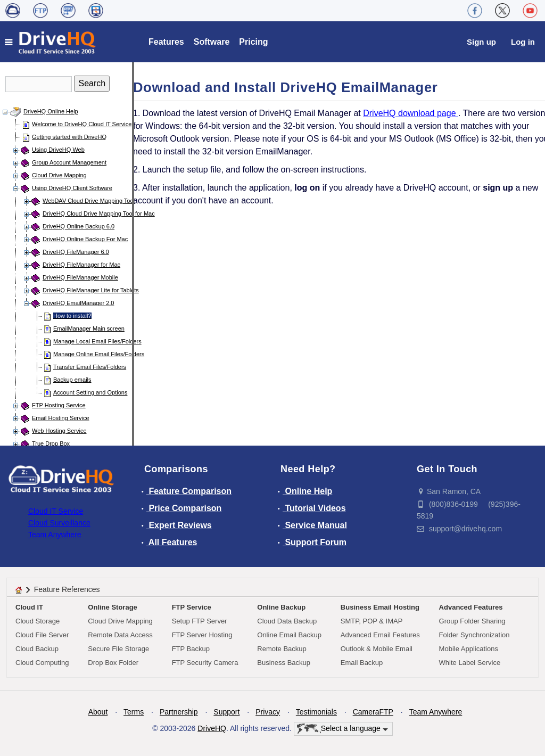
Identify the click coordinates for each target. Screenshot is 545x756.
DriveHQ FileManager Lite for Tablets (91, 290)
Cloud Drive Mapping (59, 175)
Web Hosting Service (59, 431)
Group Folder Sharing (472, 621)
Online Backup (281, 607)
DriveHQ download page (411, 113)
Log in (523, 42)
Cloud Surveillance (59, 523)
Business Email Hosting (380, 607)
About (98, 712)
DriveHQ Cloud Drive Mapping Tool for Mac (99, 213)
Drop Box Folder (113, 663)
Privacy (268, 712)
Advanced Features (471, 607)
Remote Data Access (120, 635)
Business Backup (284, 663)
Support (226, 712)
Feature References (67, 589)
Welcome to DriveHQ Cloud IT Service (82, 124)
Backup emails (72, 380)
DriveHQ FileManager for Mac (81, 265)
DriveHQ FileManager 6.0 (76, 252)
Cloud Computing (42, 663)
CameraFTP (373, 712)
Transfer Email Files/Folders (90, 367)
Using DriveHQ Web (58, 150)
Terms (134, 712)
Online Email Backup (289, 635)
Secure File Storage (118, 649)
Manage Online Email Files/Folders (99, 354)
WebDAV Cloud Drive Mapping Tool (89, 201)
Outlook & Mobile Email (377, 649)
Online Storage (112, 607)
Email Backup (362, 663)
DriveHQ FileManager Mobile (80, 277)
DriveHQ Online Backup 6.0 (79, 226)
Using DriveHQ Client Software (72, 188)
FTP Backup (191, 649)
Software (212, 42)
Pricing (253, 42)
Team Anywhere (55, 535)
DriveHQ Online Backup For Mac (85, 239)
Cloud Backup (37, 649)
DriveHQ (212, 728)
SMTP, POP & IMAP (372, 621)
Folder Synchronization (474, 635)
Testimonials (316, 712)
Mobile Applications (469, 649)
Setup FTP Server (200, 621)
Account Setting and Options (90, 392)
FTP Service (192, 607)
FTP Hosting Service (59, 405)
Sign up (481, 42)
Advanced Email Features (380, 635)
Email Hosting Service (61, 418)
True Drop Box (51, 443)
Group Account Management (69, 162)
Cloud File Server (42, 635)
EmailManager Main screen (89, 328)
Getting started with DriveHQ (69, 137)
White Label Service (470, 663)
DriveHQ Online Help (51, 111)
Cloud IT (29, 607)
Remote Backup (282, 649)
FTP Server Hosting (202, 635)
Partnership (179, 712)
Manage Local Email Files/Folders (97, 341)
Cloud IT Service (56, 511)
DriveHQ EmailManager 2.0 (79, 303)
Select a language (342, 729)
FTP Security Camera (205, 663)
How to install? (72, 316)
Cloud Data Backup (287, 621)
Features (166, 42)
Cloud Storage (38, 621)
